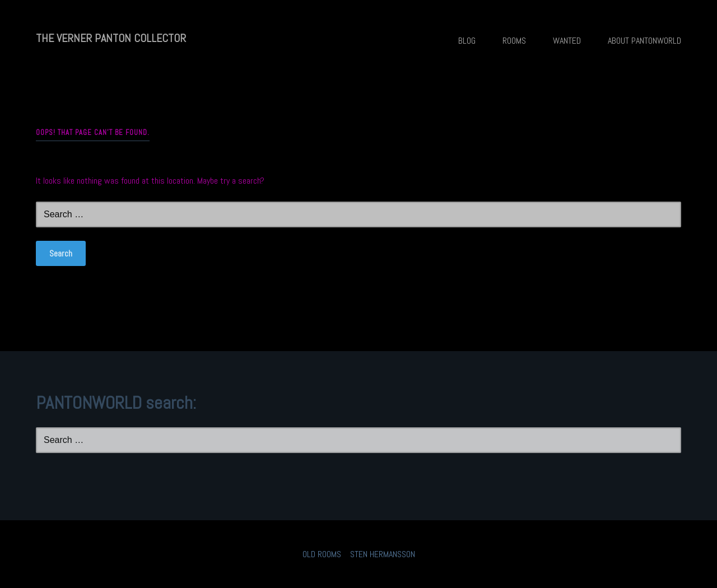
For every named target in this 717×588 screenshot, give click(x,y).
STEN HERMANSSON (383, 554)
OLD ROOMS (322, 554)
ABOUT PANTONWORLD (644, 41)
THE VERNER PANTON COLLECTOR (111, 38)
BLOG (467, 41)
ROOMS (514, 41)
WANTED (567, 41)
